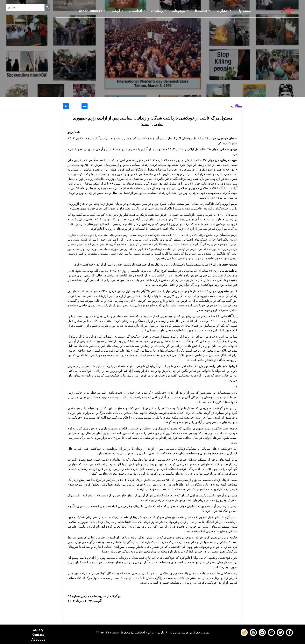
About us (38, 640)
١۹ (206, 291)
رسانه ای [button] (157, 11)
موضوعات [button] (179, 11)
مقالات (236, 106)
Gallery (38, 630)
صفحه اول (246, 10)
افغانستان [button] (136, 11)
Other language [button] (91, 11)
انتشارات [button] (223, 11)
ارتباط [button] (116, 11)
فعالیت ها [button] (202, 11)
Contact (38, 635)
